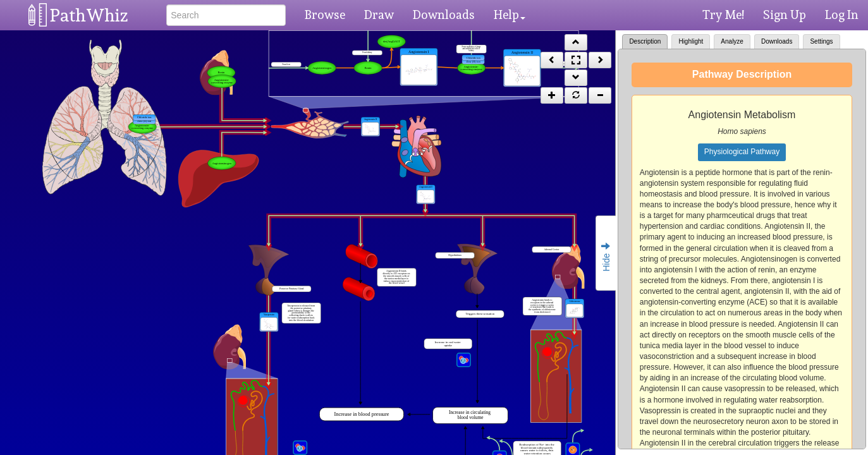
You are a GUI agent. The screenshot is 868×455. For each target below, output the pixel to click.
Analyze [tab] (732, 41)
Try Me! (723, 15)
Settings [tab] (821, 41)
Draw (379, 15)
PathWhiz (89, 15)
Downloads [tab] (777, 41)
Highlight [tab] (691, 41)
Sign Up (785, 15)
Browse (325, 15)
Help (510, 15)
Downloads (444, 15)
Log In (842, 15)
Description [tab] (645, 41)
